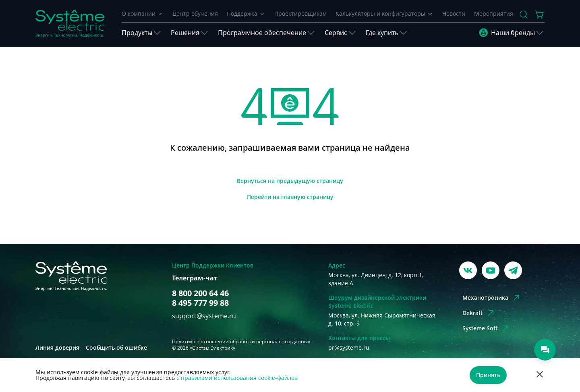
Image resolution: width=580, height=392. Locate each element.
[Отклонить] (540, 375)
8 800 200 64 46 (200, 293)
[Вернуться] (290, 181)
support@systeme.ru (204, 316)
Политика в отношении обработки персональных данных (241, 341)
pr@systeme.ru (349, 347)
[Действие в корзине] (540, 15)
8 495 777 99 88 (200, 303)
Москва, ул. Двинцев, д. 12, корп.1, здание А (376, 279)
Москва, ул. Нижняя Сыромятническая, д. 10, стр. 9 (382, 319)
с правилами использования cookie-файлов (237, 378)
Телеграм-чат (195, 278)
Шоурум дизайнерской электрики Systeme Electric (377, 302)
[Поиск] (524, 15)
